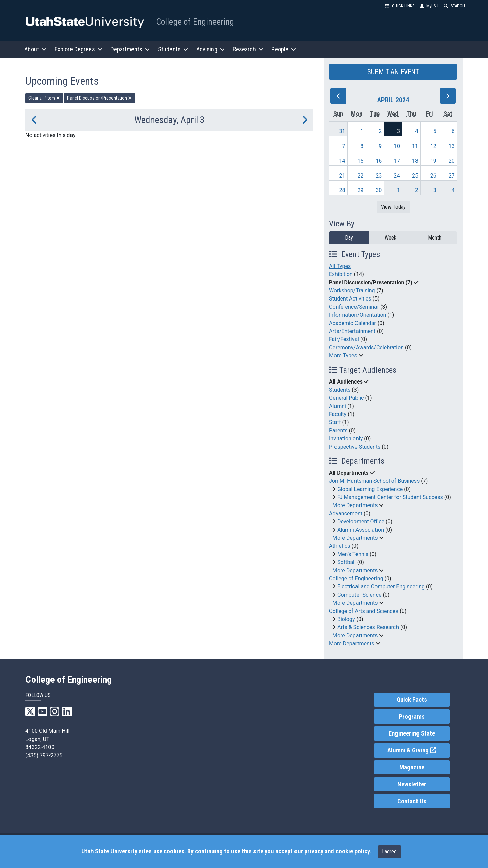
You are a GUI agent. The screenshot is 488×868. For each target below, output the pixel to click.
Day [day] (349, 238)
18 (415, 161)
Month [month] (435, 238)
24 (397, 176)
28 (342, 190)
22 (360, 176)
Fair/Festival (344, 339)
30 (379, 190)
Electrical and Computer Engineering (381, 587)
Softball (347, 562)
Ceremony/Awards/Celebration (366, 347)
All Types (340, 266)
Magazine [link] (412, 767)
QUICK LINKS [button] (400, 6)
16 (379, 161)
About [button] (35, 49)
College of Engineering (195, 22)
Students (340, 390)
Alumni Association (361, 530)
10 (397, 146)
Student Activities (350, 299)
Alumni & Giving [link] (419, 750)
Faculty (338, 414)
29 (360, 190)
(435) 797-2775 (44, 755)
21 (342, 176)
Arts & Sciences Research (368, 627)
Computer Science (359, 595)
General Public (346, 398)
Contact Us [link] (412, 801)
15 (360, 161)
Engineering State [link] (412, 733)
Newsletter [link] (412, 784)
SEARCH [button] (454, 6)
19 (433, 161)
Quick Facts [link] (412, 700)
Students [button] (173, 49)
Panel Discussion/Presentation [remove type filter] (99, 98)
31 (342, 131)
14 (342, 161)
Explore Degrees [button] (78, 49)
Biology (346, 619)
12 (433, 146)
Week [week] (391, 238)
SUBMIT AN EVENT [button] (393, 72)
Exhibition (341, 274)
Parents (338, 430)
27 (452, 176)
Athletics (340, 546)
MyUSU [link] (429, 6)
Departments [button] (130, 49)
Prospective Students (355, 447)
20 (452, 161)
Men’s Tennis (353, 554)
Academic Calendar (353, 323)
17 (397, 161)
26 (433, 176)
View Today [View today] (393, 207)
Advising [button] (210, 49)
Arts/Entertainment (352, 331)
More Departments (355, 505)
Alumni (338, 406)
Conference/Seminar (354, 307)
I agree (389, 852)
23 (379, 176)
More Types (343, 356)
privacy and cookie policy (337, 851)
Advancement (346, 513)
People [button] (284, 49)
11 (415, 146)
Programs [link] (412, 717)
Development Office (361, 522)
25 (415, 176)
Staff (335, 422)
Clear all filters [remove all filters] (44, 98)
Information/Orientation (358, 315)
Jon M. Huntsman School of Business (374, 481)
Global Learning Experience (370, 489)
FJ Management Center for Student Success (390, 497)
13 (452, 146)
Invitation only (346, 439)
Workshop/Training (352, 291)
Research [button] (248, 49)
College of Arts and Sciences (364, 611)
